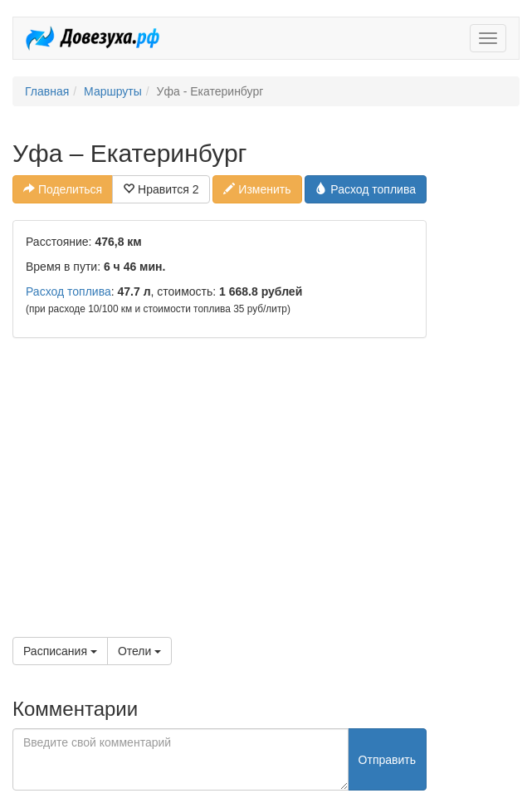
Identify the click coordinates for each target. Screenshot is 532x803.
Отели (139, 651)
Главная (47, 91)
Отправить (387, 760)
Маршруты (113, 91)
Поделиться (63, 189)
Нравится (161, 189)
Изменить (257, 189)
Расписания (60, 651)
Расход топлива (366, 189)
